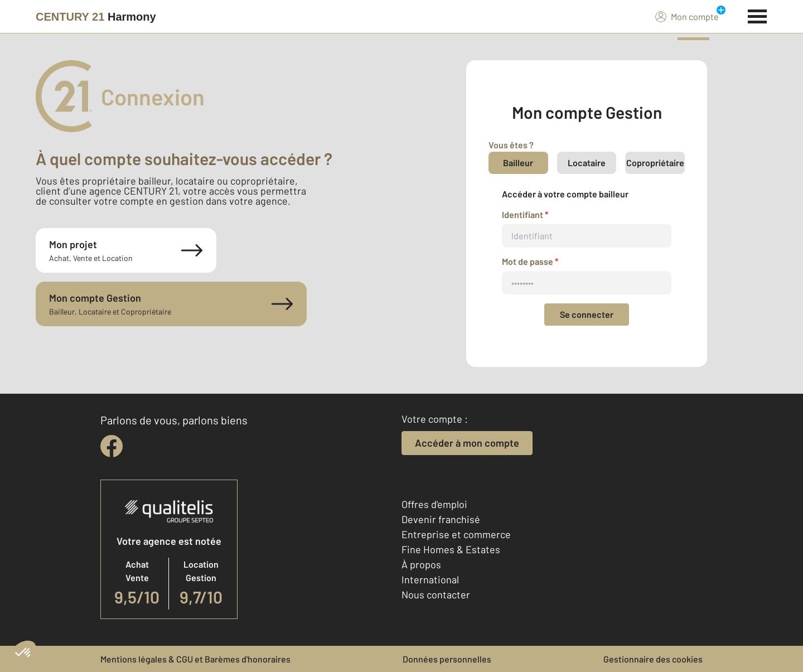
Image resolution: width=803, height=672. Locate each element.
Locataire (587, 163)
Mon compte (687, 16)
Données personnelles (447, 659)
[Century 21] (96, 17)
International (430, 579)
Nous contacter (436, 594)
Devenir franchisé (441, 519)
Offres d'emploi (434, 504)
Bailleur (518, 163)
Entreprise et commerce (456, 534)
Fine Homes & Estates (451, 549)
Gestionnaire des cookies (653, 659)
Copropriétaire (655, 163)
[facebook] (112, 446)
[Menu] (758, 15)
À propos (421, 564)
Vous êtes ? (511, 145)
